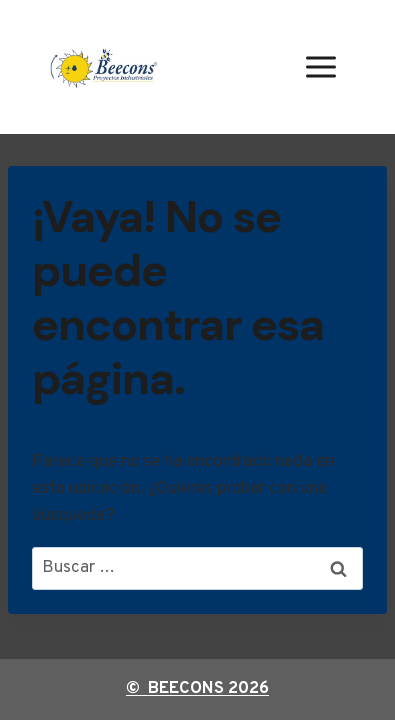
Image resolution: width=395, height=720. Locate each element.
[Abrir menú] (320, 66)
